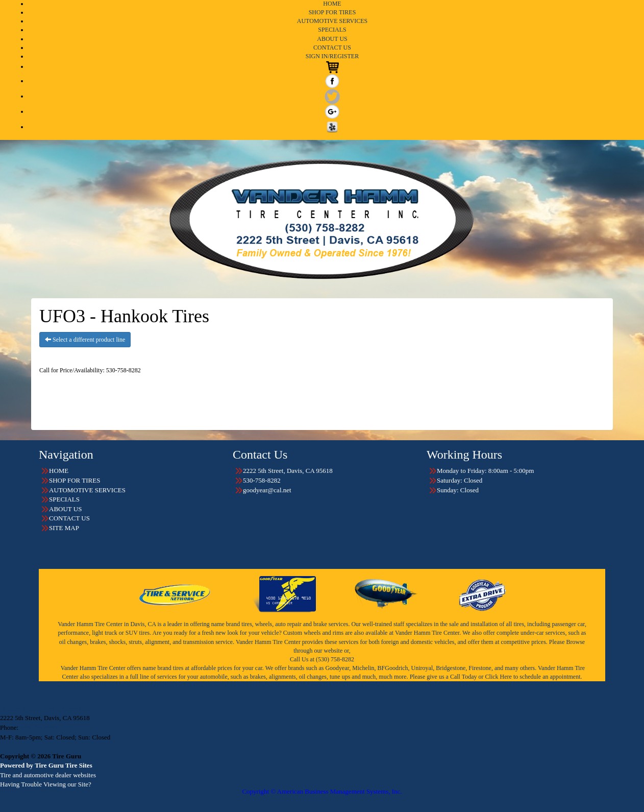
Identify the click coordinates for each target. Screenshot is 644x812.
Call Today (464, 677)
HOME (332, 4)
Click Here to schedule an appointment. (534, 677)
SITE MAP (64, 528)
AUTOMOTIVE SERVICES (332, 21)
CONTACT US (332, 47)
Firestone (480, 668)
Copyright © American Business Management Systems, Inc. (322, 791)
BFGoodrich (393, 668)
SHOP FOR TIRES (332, 12)
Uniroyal (422, 668)
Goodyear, (338, 668)
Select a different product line (85, 340)
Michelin (363, 668)
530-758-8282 (39, 727)
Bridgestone (451, 668)
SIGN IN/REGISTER (332, 56)
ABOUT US (332, 39)
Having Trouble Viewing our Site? (46, 784)
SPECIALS (332, 30)
